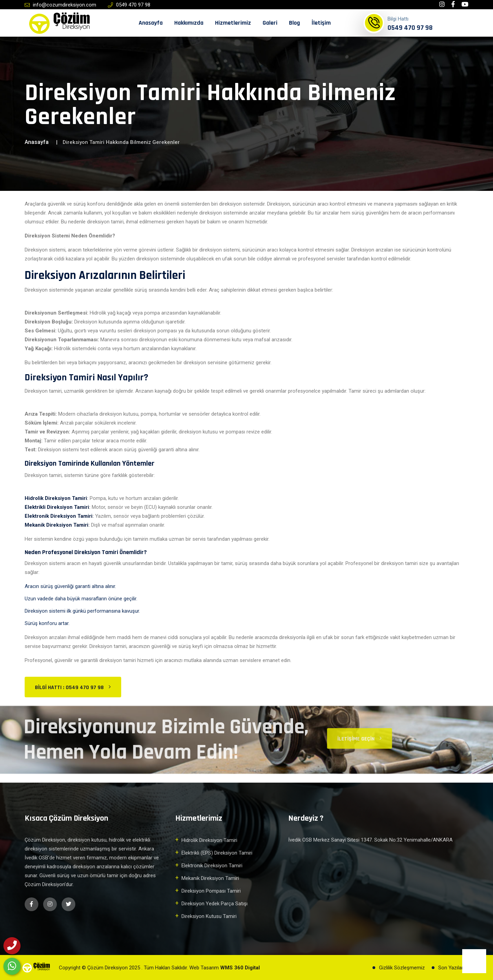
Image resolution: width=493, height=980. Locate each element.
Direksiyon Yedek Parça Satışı (214, 904)
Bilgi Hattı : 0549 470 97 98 (73, 687)
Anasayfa (151, 23)
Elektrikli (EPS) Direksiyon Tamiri (217, 853)
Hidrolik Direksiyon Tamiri (56, 498)
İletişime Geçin (364, 739)
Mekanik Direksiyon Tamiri (56, 525)
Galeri (270, 23)
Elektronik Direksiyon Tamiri (59, 516)
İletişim (321, 23)
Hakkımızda (189, 23)
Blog (294, 23)
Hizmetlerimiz (233, 23)
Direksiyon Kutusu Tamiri (209, 916)
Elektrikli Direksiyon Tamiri (57, 507)
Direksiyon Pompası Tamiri (211, 891)
